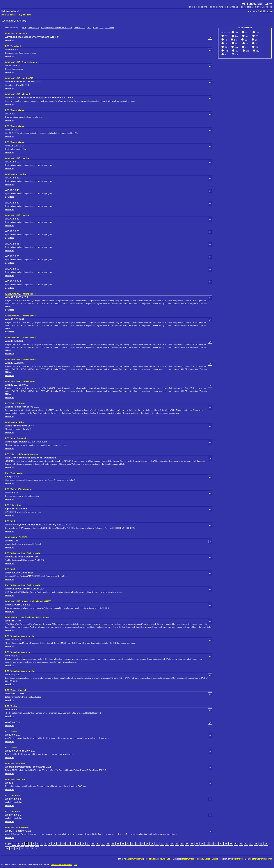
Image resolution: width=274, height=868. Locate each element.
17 (88, 844)
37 (187, 844)
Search (215, 859)
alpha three (16, 505)
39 (197, 844)
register (268, 11)
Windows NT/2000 (64, 28)
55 (12, 848)
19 (98, 844)
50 (251, 844)
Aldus (21, 422)
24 (123, 844)
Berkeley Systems (30, 62)
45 (226, 844)
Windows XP (79, 28)
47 (236, 844)
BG (247, 33)
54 (7, 848)
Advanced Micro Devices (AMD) (26, 553)
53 (266, 844)
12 (63, 844)
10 (54, 844)
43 (216, 844)
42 (211, 844)
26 (133, 844)
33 (167, 844)
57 (22, 848)
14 (73, 844)
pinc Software (19, 403)
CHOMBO (23, 537)
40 (202, 844)
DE (246, 40)
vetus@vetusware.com (62, 865)
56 (17, 848)
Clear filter (110, 28)
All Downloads (163, 859)
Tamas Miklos (17, 110)
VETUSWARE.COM (257, 4)
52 (261, 844)
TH (226, 55)
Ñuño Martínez (18, 473)
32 (162, 844)
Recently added (203, 859)
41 (207, 844)
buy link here (25, 15)
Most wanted (188, 859)
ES (247, 51)
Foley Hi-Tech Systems (22, 489)
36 (182, 844)
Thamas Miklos (29, 294)
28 (143, 844)
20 (103, 844)
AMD (13, 569)
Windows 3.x (33, 28)
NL (247, 36)
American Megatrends (21, 652)
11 (59, 844)
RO (226, 51)
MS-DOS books (9, 15)
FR (235, 40)
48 (241, 844)
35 (177, 844)
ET (257, 36)
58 (27, 848)
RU (237, 51)
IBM (23, 779)
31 (157, 844)
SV (257, 51)
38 (192, 844)
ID (247, 44)
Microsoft (23, 33)
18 (93, 844)
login (261, 11)
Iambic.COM (27, 78)
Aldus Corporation (20, 438)
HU (236, 44)
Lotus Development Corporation (34, 617)
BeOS (95, 28)
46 (231, 844)
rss (75, 865)
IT (256, 44)
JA (226, 47)
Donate (248, 859)
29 (147, 844)
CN (257, 33)
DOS (24, 28)
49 (246, 844)
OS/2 (89, 28)
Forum (269, 859)
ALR (13, 521)
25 (128, 844)
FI (225, 40)
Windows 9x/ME (48, 28)
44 (221, 844)
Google (22, 763)
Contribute (238, 859)
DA (236, 36)
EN (236, 33)
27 (138, 844)
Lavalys (25, 158)
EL (256, 40)
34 (172, 844)
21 (108, 844)
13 (68, 844)
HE (226, 44)
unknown (15, 795)
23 (118, 844)
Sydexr (14, 731)
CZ (226, 36)
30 (152, 844)
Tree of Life (150, 859)
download (10, 40)
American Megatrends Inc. (23, 636)
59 (32, 848)
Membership (259, 859)
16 (83, 844)
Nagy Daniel (17, 46)
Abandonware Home (133, 859)
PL (246, 47)
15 (78, 844)
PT (257, 47)
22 (113, 844)
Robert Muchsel (18, 690)
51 (256, 844)
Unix (101, 28)
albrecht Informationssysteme (25, 454)
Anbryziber (24, 827)
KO (236, 47)
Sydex (14, 706)
